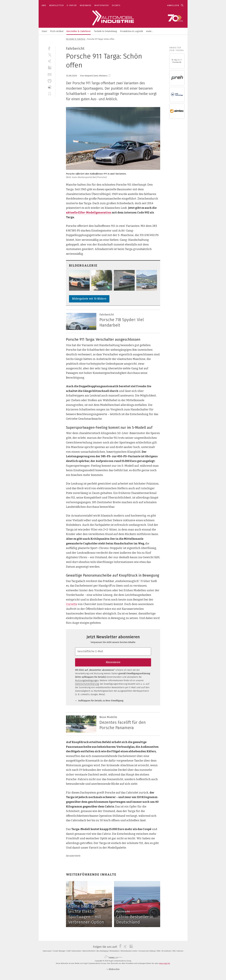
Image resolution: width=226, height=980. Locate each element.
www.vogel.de (165, 963)
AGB (69, 951)
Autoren (180, 951)
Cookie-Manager (59, 951)
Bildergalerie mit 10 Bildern (89, 299)
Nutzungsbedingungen (87, 680)
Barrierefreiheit (89, 951)
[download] (50, 87)
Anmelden (173, 5)
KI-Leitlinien (167, 951)
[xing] (50, 61)
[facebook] (50, 48)
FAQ (174, 951)
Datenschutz (77, 951)
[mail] (50, 74)
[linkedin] (50, 68)
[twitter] (50, 55)
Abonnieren (113, 662)
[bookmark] (109, 76)
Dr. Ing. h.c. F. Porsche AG (177, 61)
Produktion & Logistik (132, 31)
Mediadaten (115, 951)
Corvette (72, 604)
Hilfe (159, 951)
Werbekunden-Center (129, 951)
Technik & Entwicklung (105, 31)
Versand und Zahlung (147, 951)
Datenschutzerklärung (87, 684)
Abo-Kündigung (103, 951)
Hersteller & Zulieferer (79, 31)
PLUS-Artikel (57, 31)
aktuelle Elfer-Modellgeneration (89, 213)
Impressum (47, 951)
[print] (50, 81)
